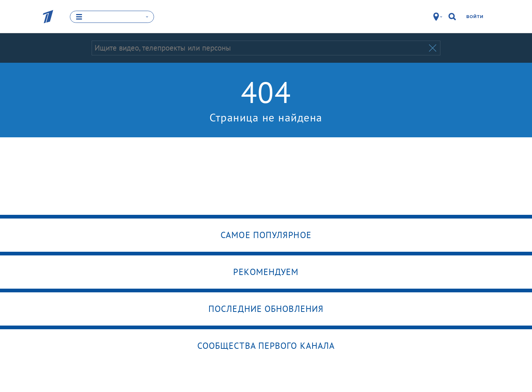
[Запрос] (260, 48)
